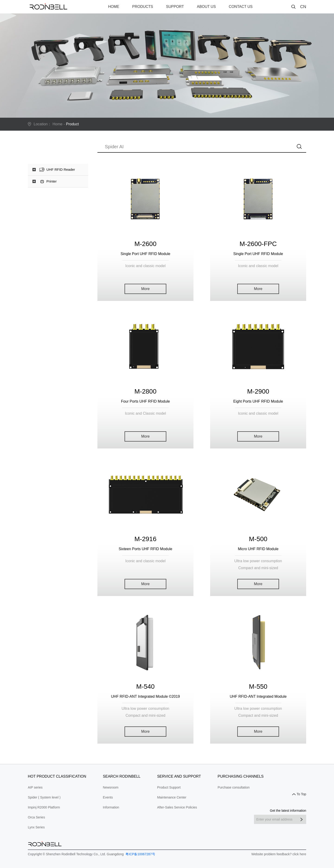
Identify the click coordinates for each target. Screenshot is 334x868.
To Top (301, 794)
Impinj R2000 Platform (44, 807)
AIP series (35, 787)
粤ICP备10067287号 (140, 854)
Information (111, 807)
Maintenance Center (172, 797)
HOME (114, 7)
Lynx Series (36, 827)
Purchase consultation (234, 787)
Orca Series (36, 817)
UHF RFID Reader (61, 169)
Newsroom (111, 787)
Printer (51, 181)
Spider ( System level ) (44, 797)
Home (58, 124)
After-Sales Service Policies (177, 807)
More (145, 289)
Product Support (169, 787)
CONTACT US (241, 7)
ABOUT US (206, 7)
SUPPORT (175, 7)
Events (108, 797)
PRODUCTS (143, 7)
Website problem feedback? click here (279, 854)
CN (303, 7)
